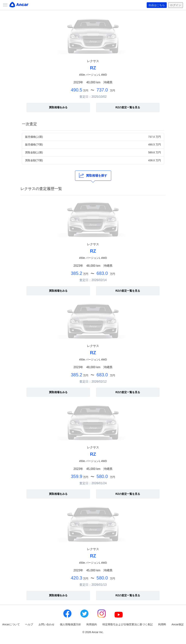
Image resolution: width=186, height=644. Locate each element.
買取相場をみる (58, 107)
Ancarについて (11, 624)
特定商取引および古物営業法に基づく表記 (128, 624)
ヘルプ (29, 624)
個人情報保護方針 (71, 624)
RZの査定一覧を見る (128, 107)
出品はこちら (157, 5)
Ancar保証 (178, 624)
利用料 (162, 624)
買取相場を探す (93, 175)
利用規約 (92, 624)
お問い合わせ (46, 624)
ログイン (176, 5)
